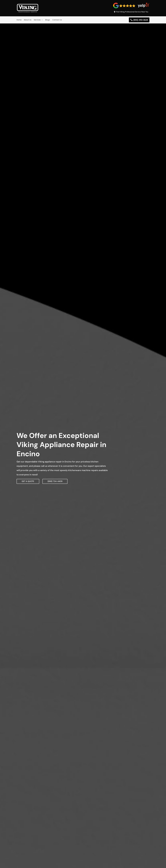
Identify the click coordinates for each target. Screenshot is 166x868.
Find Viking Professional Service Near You (132, 12)
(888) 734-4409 (55, 481)
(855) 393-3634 (141, 20)
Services (37, 20)
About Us (28, 20)
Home (19, 20)
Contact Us (57, 20)
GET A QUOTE (28, 481)
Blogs (48, 20)
